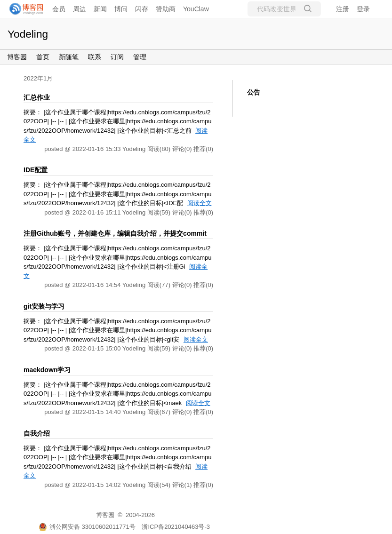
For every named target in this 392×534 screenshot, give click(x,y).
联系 (95, 57)
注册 (343, 9)
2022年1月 (38, 78)
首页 (43, 57)
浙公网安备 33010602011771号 (87, 527)
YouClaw (196, 9)
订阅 (117, 57)
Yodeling (28, 34)
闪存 (142, 9)
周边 (80, 9)
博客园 (17, 57)
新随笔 (69, 57)
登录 (363, 9)
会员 (59, 9)
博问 (121, 9)
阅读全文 (200, 203)
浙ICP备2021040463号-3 (176, 527)
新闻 (100, 9)
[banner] (24, 9)
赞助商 (166, 9)
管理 (140, 57)
